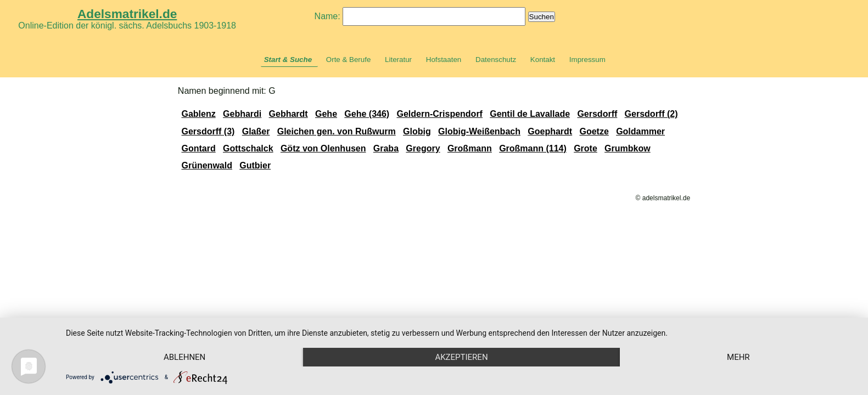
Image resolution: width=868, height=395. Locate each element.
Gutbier (255, 165)
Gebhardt (289, 114)
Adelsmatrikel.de (127, 14)
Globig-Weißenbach (479, 131)
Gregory (423, 148)
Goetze (594, 131)
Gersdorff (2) (651, 114)
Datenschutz (496, 60)
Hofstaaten (444, 60)
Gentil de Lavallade (530, 114)
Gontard (198, 148)
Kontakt (543, 60)
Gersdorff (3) (208, 131)
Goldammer (640, 131)
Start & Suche (288, 60)
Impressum (587, 60)
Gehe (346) (367, 114)
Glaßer (256, 131)
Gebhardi (242, 114)
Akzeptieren (461, 357)
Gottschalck (248, 148)
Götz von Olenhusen (323, 148)
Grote (586, 148)
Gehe (326, 114)
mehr (738, 357)
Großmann (470, 148)
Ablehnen (184, 357)
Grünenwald (206, 165)
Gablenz (198, 114)
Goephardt (550, 131)
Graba (386, 148)
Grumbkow (628, 148)
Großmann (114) (533, 148)
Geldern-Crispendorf (439, 114)
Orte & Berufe (349, 60)
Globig (417, 131)
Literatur (398, 60)
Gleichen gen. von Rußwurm (337, 131)
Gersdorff (597, 114)
